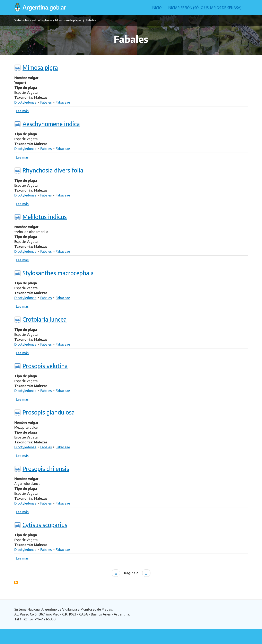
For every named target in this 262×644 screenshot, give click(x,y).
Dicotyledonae (25, 102)
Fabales (46, 102)
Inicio (157, 8)
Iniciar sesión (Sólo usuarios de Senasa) (205, 8)
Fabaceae (63, 102)
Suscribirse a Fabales (16, 582)
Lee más (22, 111)
